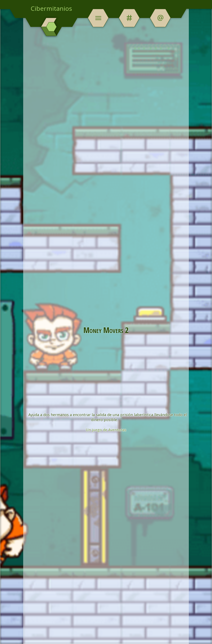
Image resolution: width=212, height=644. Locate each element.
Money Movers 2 (106, 330)
